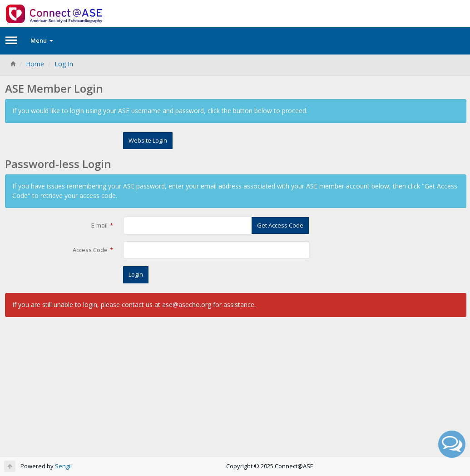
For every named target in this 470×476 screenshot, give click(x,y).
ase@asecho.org (187, 305)
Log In (64, 64)
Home (35, 64)
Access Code (90, 250)
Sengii (63, 466)
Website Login (148, 140)
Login (136, 274)
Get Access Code (280, 225)
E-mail (99, 225)
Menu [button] (42, 40)
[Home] (13, 64)
